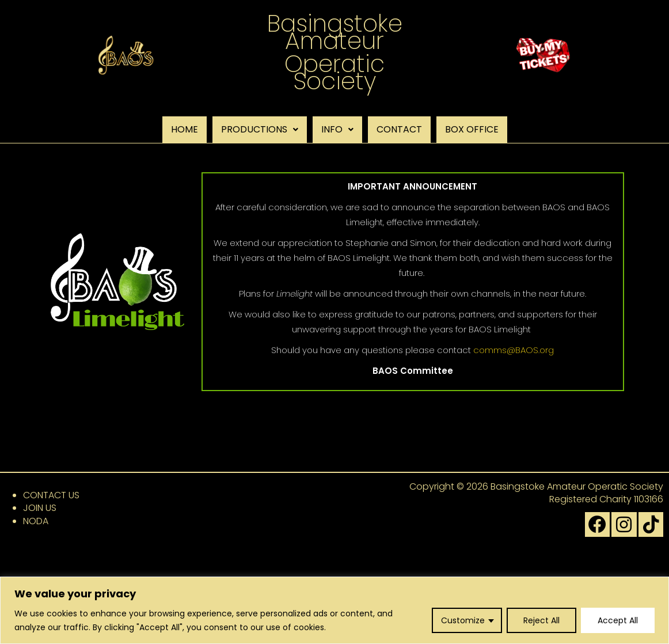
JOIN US (40, 508)
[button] (260, 130)
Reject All (541, 620)
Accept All (618, 620)
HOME (185, 129)
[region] (334, 610)
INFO (337, 129)
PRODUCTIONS (260, 129)
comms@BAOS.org (514, 350)
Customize (463, 620)
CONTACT (399, 129)
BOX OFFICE (472, 129)
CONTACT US (51, 495)
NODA (36, 521)
